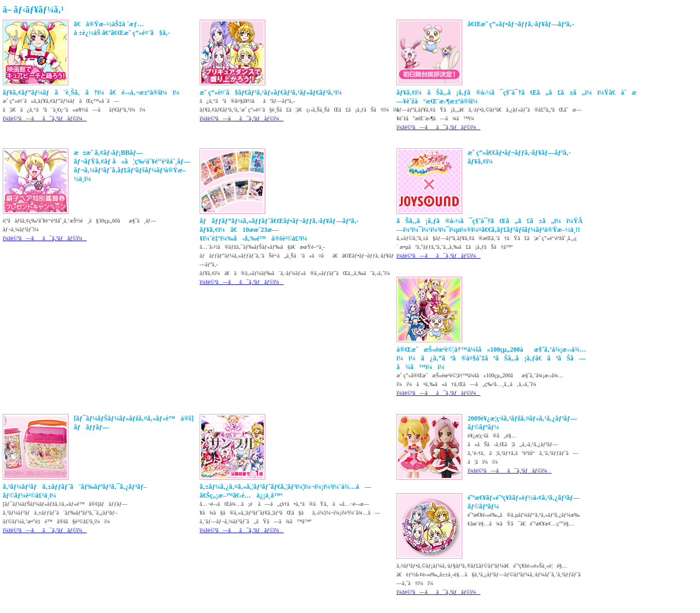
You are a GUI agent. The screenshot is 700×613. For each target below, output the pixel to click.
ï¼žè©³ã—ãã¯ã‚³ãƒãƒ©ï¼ (45, 118)
